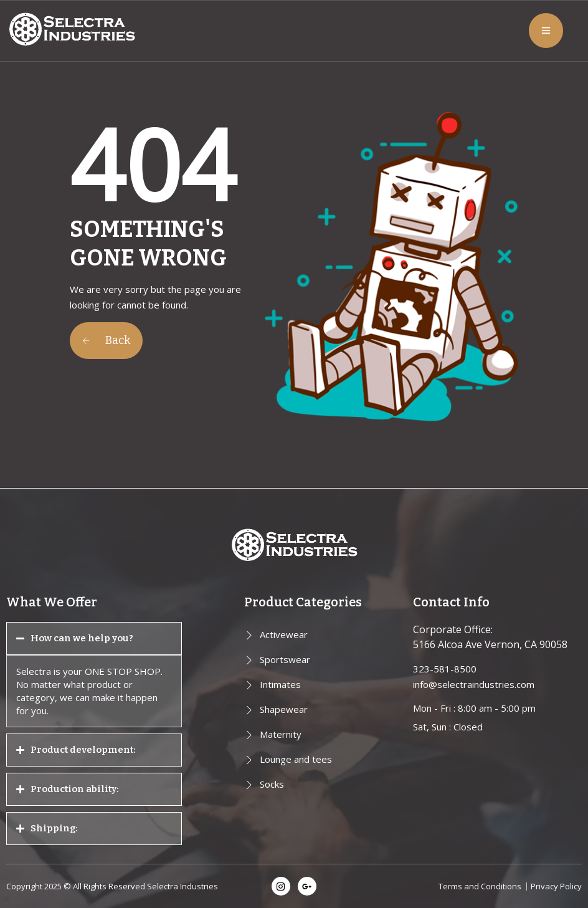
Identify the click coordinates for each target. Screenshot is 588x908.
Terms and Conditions (480, 886)
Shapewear (284, 709)
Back (106, 340)
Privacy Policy (556, 886)
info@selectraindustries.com (474, 684)
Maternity (281, 734)
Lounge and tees (296, 759)
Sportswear (285, 659)
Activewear (284, 634)
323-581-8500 (445, 669)
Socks (272, 784)
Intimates (280, 684)
